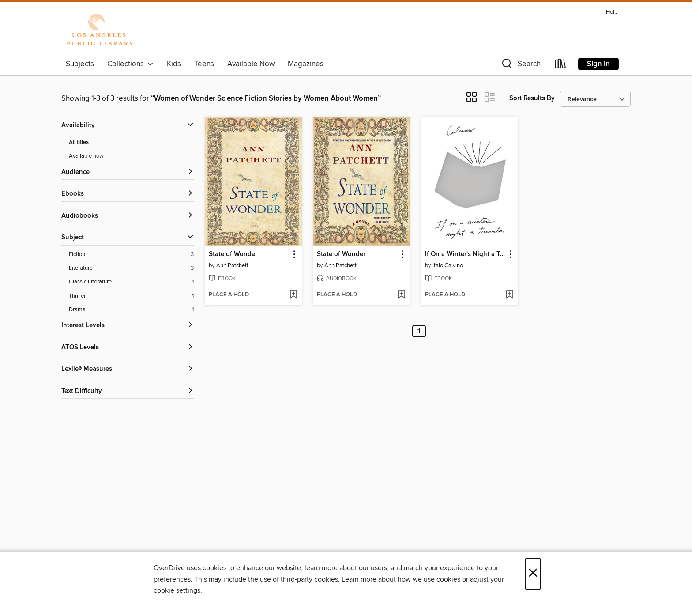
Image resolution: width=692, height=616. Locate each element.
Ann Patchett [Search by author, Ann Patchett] (232, 265)
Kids (174, 64)
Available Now (251, 64)
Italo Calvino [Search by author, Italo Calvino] (448, 265)
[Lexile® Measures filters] (128, 369)
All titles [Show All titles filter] (79, 142)
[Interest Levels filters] (128, 326)
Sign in (598, 64)
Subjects (80, 64)
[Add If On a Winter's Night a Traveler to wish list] (510, 295)
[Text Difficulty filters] (128, 391)
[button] (520, 66)
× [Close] (533, 574)
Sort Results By (532, 98)
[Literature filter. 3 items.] (131, 268)
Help (612, 12)
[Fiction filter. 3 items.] (131, 255)
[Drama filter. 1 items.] (131, 310)
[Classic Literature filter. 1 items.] (131, 282)
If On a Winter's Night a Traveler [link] (465, 254)
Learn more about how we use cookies (401, 579)
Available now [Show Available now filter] (86, 156)
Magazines (306, 64)
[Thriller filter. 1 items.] (131, 296)
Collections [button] (130, 64)
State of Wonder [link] (233, 254)
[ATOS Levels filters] (128, 348)
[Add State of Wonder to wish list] (293, 295)
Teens (204, 64)
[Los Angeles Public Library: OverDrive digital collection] (100, 30)
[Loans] (560, 66)
